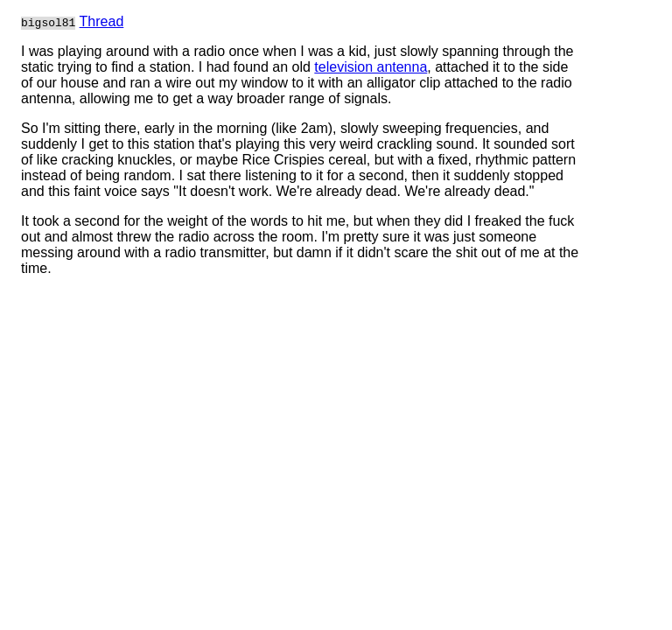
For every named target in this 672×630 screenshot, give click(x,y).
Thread (102, 21)
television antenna (371, 67)
